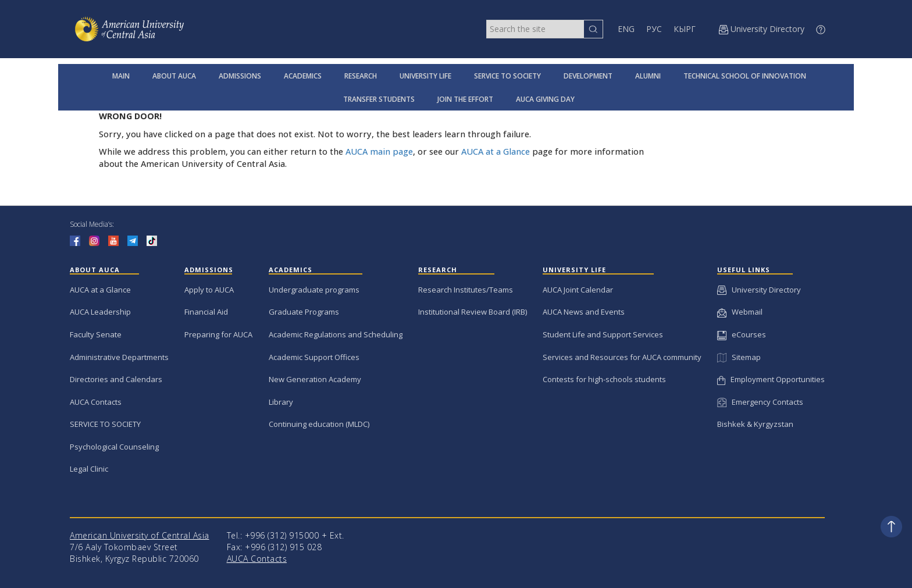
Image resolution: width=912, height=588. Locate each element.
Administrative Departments (119, 357)
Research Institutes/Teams (466, 290)
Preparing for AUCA (218, 334)
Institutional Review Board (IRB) (473, 312)
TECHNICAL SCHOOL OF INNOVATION (745, 76)
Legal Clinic (89, 469)
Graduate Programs (304, 312)
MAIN (121, 76)
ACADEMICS (303, 76)
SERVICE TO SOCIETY (507, 76)
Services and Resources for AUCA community (622, 357)
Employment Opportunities (771, 379)
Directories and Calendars (116, 379)
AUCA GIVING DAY (545, 99)
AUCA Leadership (100, 312)
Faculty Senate (96, 334)
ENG (626, 29)
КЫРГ (685, 29)
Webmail (740, 312)
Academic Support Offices (314, 357)
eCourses (742, 334)
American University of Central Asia (140, 535)
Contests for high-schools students (604, 379)
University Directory (759, 290)
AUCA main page (379, 152)
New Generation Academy (315, 379)
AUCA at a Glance (496, 152)
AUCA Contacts (96, 402)
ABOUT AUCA (174, 76)
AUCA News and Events (584, 312)
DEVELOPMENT (588, 76)
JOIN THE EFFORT (465, 99)
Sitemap (739, 357)
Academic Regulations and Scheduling (336, 334)
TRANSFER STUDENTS (379, 99)
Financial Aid (206, 312)
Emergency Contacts (760, 402)
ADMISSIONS (240, 76)
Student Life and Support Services (603, 334)
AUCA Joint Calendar (578, 290)
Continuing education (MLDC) (319, 424)
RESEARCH (361, 76)
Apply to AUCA (209, 290)
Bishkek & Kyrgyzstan (755, 424)
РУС (654, 29)
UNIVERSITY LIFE (425, 76)
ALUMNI (648, 76)
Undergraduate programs (314, 290)
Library (281, 402)
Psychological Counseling (114, 447)
